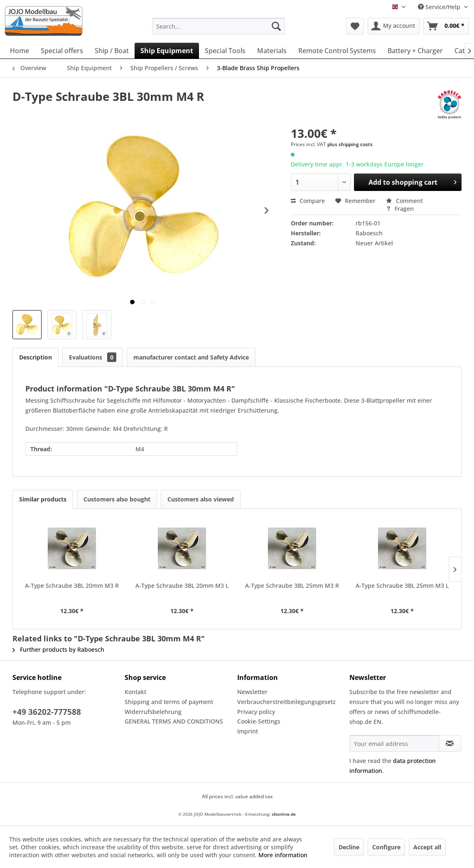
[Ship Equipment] (167, 51)
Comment (404, 201)
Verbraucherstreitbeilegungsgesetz (286, 702)
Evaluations (93, 357)
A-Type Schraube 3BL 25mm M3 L (402, 586)
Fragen (400, 209)
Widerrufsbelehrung (153, 712)
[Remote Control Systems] (337, 51)
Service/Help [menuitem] (440, 7)
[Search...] (218, 26)
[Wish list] (355, 26)
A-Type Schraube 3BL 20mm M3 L (182, 586)
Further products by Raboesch (58, 649)
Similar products (43, 499)
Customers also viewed (201, 499)
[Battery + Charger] (415, 51)
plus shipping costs (350, 144)
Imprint (248, 731)
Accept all (427, 847)
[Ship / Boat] (112, 51)
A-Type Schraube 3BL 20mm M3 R (72, 586)
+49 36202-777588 (47, 712)
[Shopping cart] (446, 26)
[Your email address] (394, 743)
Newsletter (252, 692)
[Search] (276, 26)
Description (36, 357)
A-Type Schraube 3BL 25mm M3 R (292, 586)
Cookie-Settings (259, 721)
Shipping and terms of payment (169, 702)
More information (283, 855)
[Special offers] (62, 51)
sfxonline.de (284, 814)
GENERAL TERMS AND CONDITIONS (174, 721)
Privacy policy (256, 712)
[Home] (20, 51)
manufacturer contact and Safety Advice (191, 357)
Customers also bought (117, 499)
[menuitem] (218, 26)
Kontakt (135, 692)
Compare (308, 201)
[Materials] (272, 51)
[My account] (394, 26)
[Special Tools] (225, 51)
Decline (349, 847)
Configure (386, 847)
